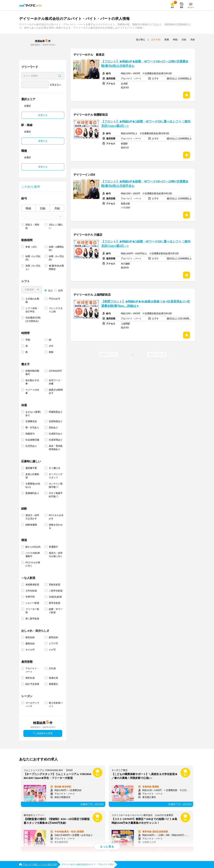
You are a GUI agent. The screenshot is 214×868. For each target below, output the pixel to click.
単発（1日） (32, 247)
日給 (43, 208)
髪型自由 (53, 637)
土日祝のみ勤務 (32, 300)
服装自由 (30, 643)
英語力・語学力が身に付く (56, 555)
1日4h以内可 (55, 371)
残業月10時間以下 (56, 391)
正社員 (52, 668)
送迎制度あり (56, 421)
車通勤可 (53, 547)
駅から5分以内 (33, 547)
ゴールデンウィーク (32, 704)
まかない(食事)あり (33, 414)
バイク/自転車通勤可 (33, 555)
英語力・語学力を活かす (32, 517)
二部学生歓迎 (56, 591)
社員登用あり (56, 440)
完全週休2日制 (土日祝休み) (33, 319)
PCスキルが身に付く (33, 564)
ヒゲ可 (52, 650)
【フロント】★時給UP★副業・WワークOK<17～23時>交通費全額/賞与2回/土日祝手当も (145, 64)
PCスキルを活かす (56, 517)
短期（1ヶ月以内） (33, 258)
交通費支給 (31, 421)
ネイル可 (30, 650)
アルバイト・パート (32, 670)
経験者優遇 (31, 525)
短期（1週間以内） (56, 248)
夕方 (51, 346)
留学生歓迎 (55, 603)
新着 (167, 40)
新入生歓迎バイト (56, 704)
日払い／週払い (56, 226)
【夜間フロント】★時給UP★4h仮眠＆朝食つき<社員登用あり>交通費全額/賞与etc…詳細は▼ (146, 304)
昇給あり (53, 428)
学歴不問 (30, 597)
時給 (28, 208)
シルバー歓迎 (32, 603)
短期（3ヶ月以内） (56, 258)
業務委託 (53, 684)
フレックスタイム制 (56, 310)
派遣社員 (53, 678)
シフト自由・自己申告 (32, 310)
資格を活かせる (56, 526)
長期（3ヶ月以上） (33, 267)
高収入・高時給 (32, 226)
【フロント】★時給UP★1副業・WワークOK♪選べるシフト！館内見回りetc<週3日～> (146, 124)
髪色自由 (30, 637)
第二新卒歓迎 (32, 619)
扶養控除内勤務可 (32, 373)
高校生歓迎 (55, 585)
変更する (43, 115)
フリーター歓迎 (32, 611)
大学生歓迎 (31, 591)
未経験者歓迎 (32, 585)
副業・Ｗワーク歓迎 (56, 611)
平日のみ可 (55, 299)
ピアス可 (53, 643)
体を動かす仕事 (32, 382)
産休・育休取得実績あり (56, 448)
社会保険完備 (32, 440)
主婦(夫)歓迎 (55, 597)
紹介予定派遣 (32, 684)
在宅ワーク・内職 (56, 382)
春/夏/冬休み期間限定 (56, 267)
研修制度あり (56, 412)
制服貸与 (30, 434)
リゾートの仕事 (32, 391)
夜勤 (51, 352)
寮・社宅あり (32, 428)
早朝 (28, 340)
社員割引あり (56, 434)
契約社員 (30, 678)
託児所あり (31, 446)
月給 (57, 208)
